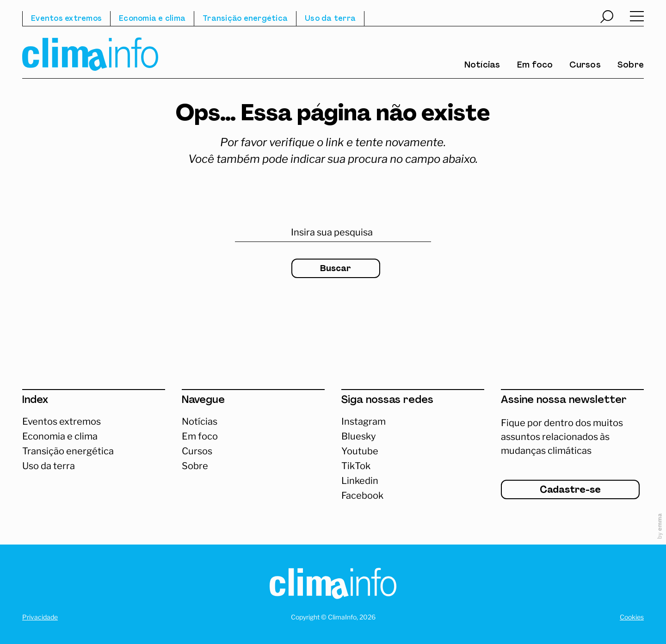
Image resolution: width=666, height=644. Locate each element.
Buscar (336, 269)
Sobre (631, 66)
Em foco (535, 66)
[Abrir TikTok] (413, 466)
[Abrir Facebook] (413, 495)
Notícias (482, 66)
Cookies (632, 617)
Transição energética (245, 19)
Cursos (585, 66)
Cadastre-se (570, 490)
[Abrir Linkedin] (413, 481)
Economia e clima (152, 19)
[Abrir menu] (637, 19)
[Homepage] (333, 585)
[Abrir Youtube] (413, 451)
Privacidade (40, 617)
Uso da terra (330, 19)
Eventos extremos (66, 19)
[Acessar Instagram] (413, 421)
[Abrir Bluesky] (413, 436)
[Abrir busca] (607, 18)
